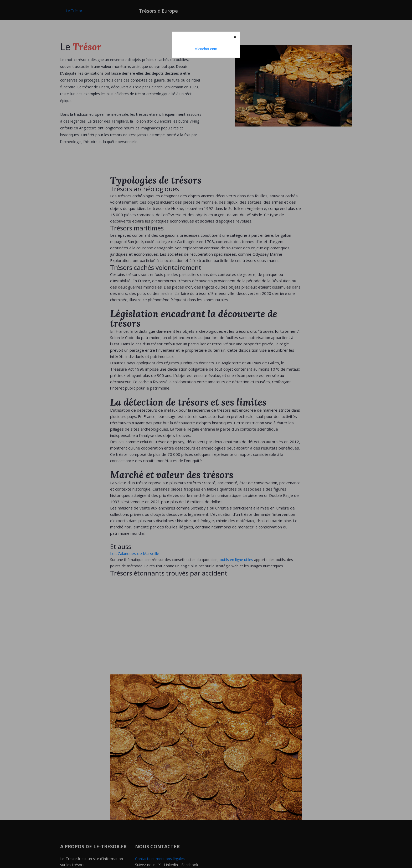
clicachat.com (206, 49)
